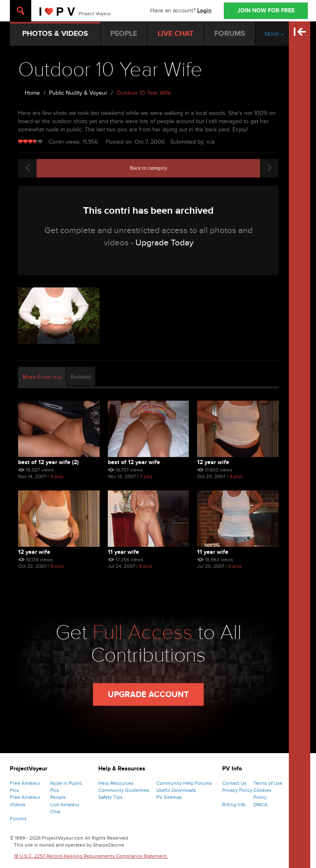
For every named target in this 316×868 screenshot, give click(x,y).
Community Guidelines (124, 790)
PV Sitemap (169, 797)
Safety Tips (110, 797)
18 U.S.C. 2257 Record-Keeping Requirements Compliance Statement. (91, 856)
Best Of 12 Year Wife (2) (48, 462)
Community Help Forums (184, 783)
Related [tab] (81, 377)
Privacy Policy (237, 790)
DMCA (260, 805)
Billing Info (234, 805)
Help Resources (116, 783)
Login (204, 10)
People (58, 797)
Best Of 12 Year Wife (134, 462)
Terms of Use (268, 783)
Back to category (149, 168)
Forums (18, 819)
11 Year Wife (123, 552)
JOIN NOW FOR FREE (266, 10)
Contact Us (234, 783)
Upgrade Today (164, 243)
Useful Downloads (176, 790)
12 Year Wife (213, 462)
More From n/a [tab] (42, 377)
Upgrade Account (148, 695)
